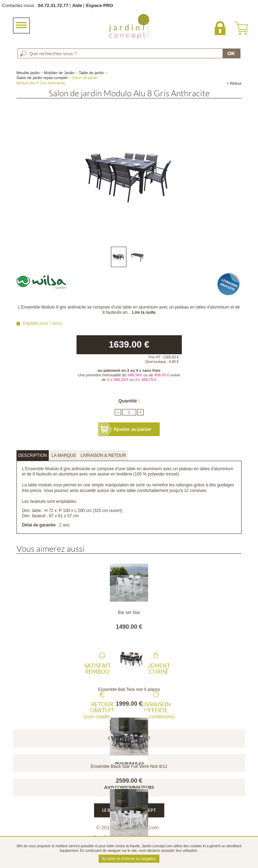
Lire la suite (144, 312)
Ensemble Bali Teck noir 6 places (129, 689)
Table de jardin (92, 73)
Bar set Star (129, 613)
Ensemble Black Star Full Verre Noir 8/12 (129, 766)
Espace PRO (100, 5)
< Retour (234, 83)
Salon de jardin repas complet (42, 78)
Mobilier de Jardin (59, 73)
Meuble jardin (28, 73)
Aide (77, 5)
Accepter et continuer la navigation (129, 859)
